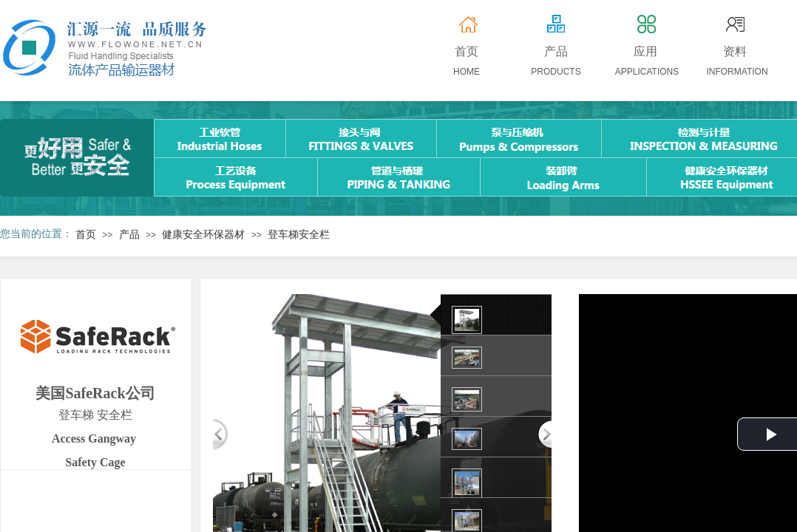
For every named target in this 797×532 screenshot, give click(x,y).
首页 (86, 235)
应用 (645, 51)
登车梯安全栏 (299, 235)
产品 (129, 235)
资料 (735, 51)
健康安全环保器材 (203, 235)
